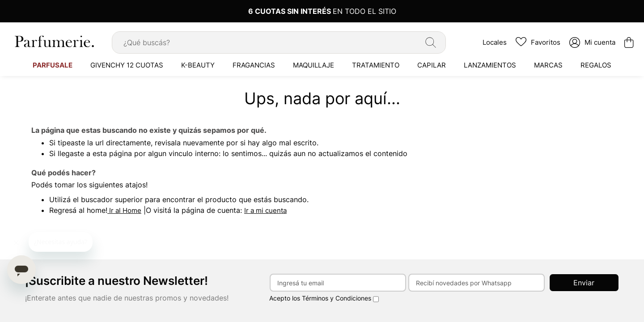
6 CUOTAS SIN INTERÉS (290, 11)
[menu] (322, 65)
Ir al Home (124, 210)
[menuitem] (53, 65)
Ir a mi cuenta (265, 210)
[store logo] (54, 41)
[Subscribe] (584, 283)
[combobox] (279, 42)
